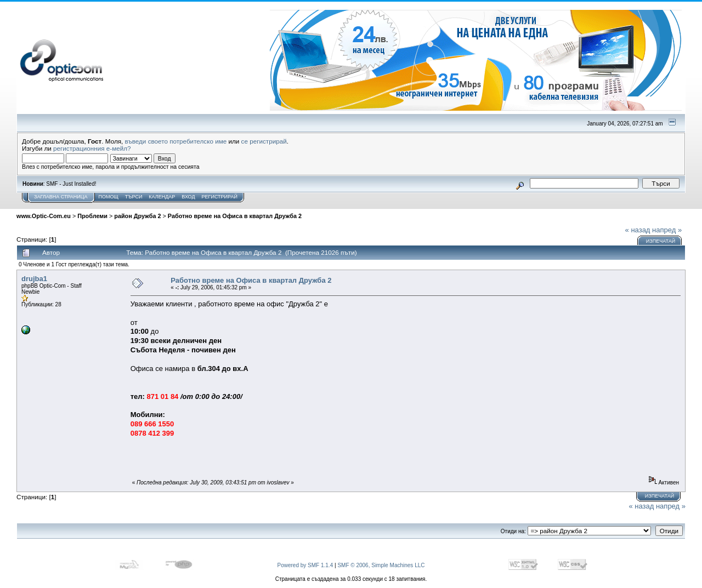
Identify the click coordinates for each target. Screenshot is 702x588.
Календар (162, 197)
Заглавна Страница (61, 197)
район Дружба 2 (137, 216)
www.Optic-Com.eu (44, 216)
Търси (134, 197)
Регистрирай (220, 197)
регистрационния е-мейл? (92, 148)
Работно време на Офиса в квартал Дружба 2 (235, 216)
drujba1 (34, 279)
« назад (638, 230)
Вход (188, 197)
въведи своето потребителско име (176, 141)
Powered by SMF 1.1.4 (305, 565)
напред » (667, 230)
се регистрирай (264, 141)
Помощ (108, 197)
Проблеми (92, 216)
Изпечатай (661, 241)
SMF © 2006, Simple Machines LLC (381, 565)
